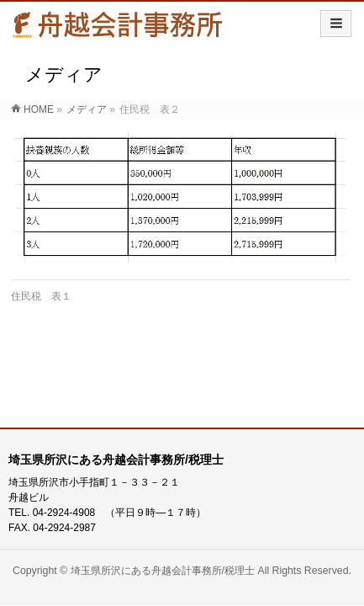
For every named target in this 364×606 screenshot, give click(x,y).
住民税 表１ (41, 296)
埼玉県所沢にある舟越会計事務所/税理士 (163, 571)
